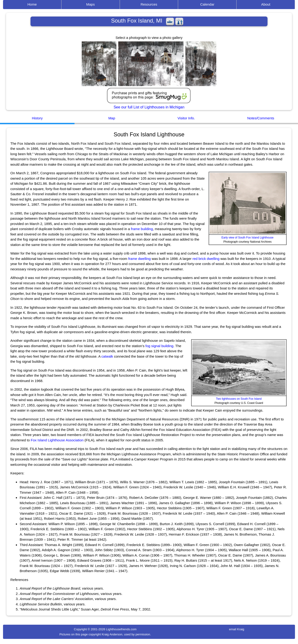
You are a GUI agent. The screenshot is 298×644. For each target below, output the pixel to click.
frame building (142, 229)
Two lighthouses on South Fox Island (239, 399)
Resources (149, 4)
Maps (90, 4)
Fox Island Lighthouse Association (57, 440)
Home (32, 4)
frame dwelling (140, 259)
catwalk (107, 356)
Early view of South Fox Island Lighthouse (247, 238)
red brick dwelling (206, 259)
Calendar (207, 4)
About (266, 4)
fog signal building (159, 346)
